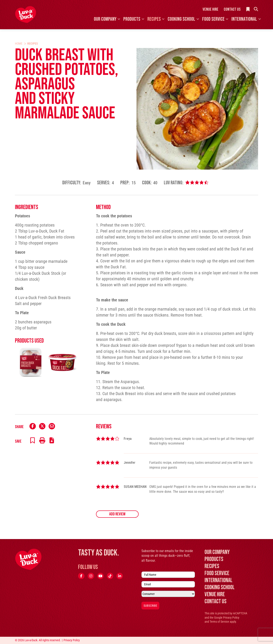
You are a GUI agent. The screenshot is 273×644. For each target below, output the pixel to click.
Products (132, 19)
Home (19, 44)
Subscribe (150, 606)
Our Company (105, 19)
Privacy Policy (231, 618)
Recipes (154, 19)
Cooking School (181, 19)
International (244, 19)
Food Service (213, 19)
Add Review (117, 514)
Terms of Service (219, 622)
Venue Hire (211, 9)
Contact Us (232, 9)
